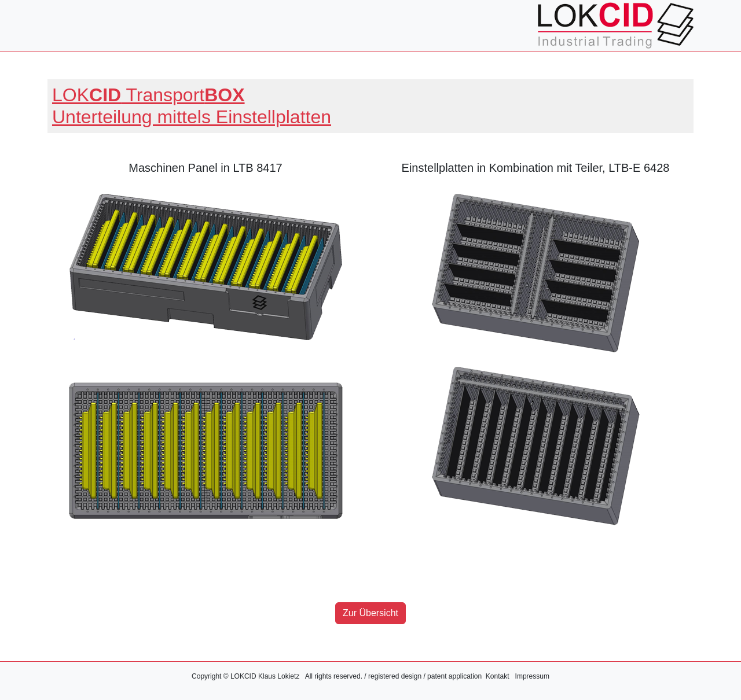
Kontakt (498, 676)
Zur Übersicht (370, 613)
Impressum (532, 676)
